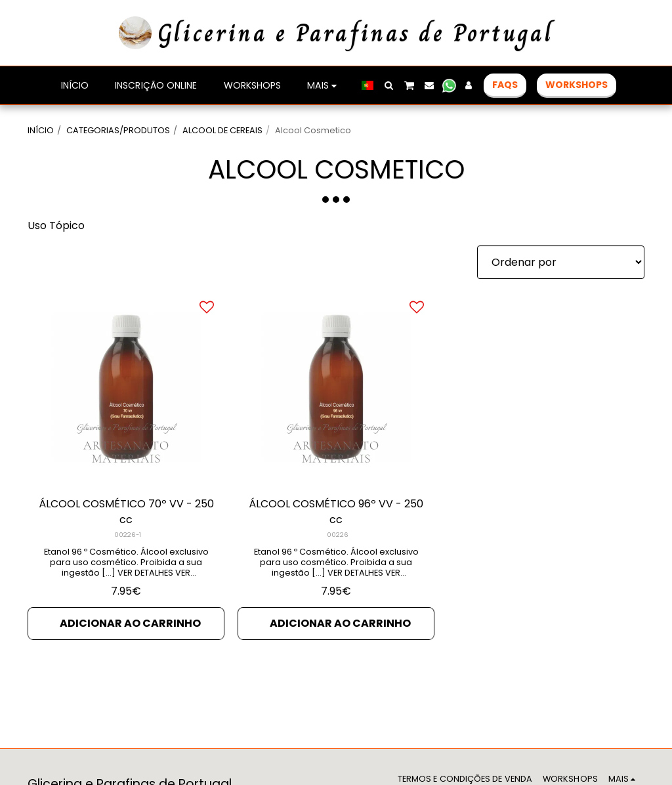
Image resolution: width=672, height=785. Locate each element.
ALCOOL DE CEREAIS (222, 130)
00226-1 (128, 535)
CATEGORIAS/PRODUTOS (118, 130)
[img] (126, 387)
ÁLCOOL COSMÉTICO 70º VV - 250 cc (126, 512)
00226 (338, 535)
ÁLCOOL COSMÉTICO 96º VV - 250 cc (336, 512)
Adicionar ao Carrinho (130, 623)
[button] (388, 85)
